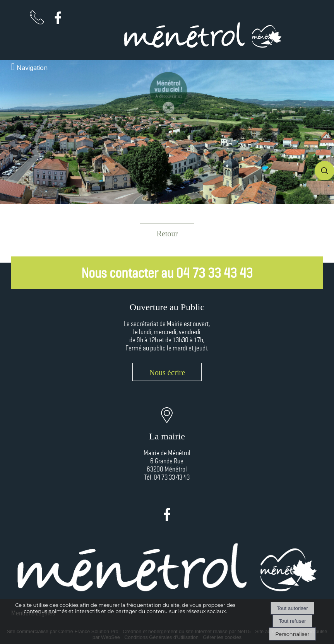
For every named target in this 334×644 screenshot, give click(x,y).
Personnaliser (292, 634)
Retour (167, 234)
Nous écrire (167, 372)
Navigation (32, 68)
